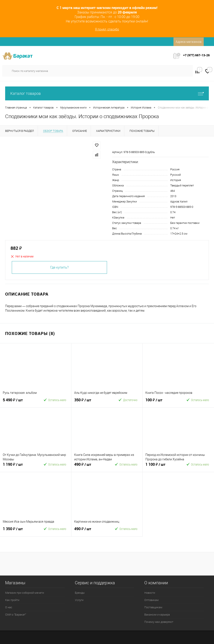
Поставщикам (153, 607)
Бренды (80, 593)
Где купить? (59, 267)
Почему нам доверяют (159, 622)
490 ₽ (90, 466)
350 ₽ (90, 402)
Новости (150, 593)
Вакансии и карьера (157, 615)
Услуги (79, 600)
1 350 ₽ (19, 531)
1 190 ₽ (19, 466)
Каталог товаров (107, 93)
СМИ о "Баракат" (16, 615)
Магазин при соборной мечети (25, 593)
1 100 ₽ (161, 466)
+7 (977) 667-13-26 (196, 55)
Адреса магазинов (189, 42)
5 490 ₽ (19, 402)
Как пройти (12, 600)
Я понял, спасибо (107, 29)
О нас (9, 607)
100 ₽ (161, 402)
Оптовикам (151, 600)
